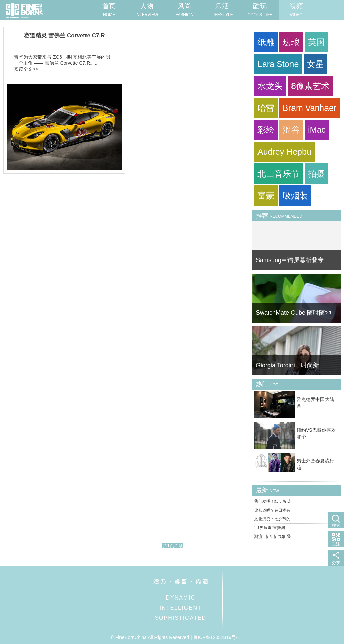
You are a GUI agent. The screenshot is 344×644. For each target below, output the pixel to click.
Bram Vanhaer (309, 108)
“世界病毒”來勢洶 (270, 528)
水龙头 (270, 86)
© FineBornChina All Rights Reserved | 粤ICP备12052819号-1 (175, 637)
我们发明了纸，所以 (272, 501)
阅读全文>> (26, 69)
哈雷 (266, 108)
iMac (317, 130)
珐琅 (291, 42)
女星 (315, 64)
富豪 (266, 195)
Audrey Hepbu (284, 152)
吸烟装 (295, 195)
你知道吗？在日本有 (272, 510)
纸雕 (266, 42)
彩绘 (266, 130)
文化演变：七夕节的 (272, 519)
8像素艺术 (310, 86)
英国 (316, 42)
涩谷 (291, 130)
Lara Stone (278, 64)
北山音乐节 (279, 174)
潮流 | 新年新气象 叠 (272, 536)
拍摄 (316, 174)
